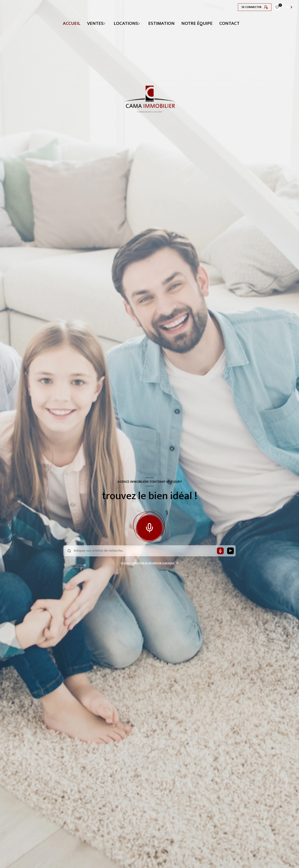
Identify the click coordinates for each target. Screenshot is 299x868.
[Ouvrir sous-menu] (108, 23)
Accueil (72, 23)
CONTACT (229, 23)
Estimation (161, 23)
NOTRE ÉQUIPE (197, 23)
